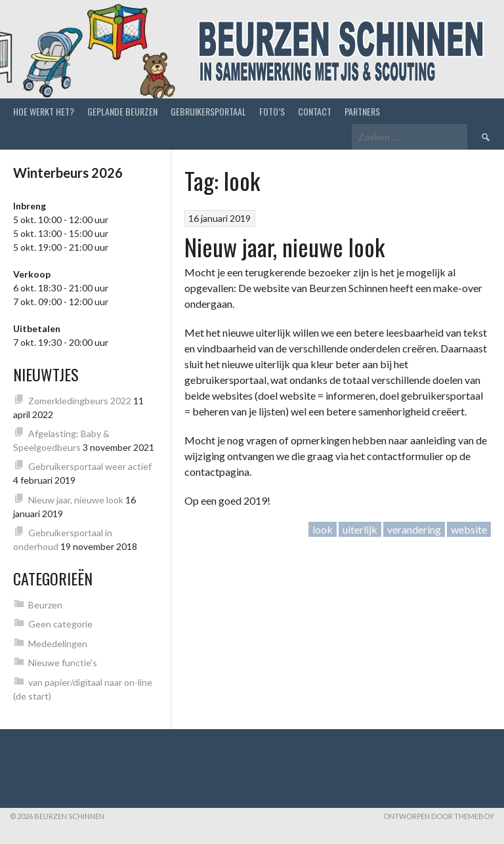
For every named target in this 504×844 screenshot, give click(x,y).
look (323, 529)
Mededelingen (58, 644)
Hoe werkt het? (44, 111)
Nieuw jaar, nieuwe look (284, 246)
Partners (362, 111)
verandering (414, 529)
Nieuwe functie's (63, 663)
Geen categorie (60, 624)
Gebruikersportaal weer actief (90, 466)
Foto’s (272, 111)
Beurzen (45, 605)
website (469, 529)
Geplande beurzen (122, 111)
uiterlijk (360, 529)
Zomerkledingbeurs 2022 (80, 401)
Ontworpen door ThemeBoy (439, 816)
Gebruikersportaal (208, 111)
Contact (315, 111)
